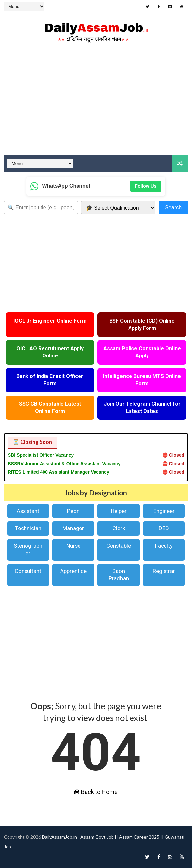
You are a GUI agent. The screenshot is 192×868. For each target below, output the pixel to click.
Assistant (28, 511)
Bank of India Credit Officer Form (50, 380)
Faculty (164, 546)
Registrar (164, 571)
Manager (73, 528)
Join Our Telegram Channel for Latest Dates (142, 408)
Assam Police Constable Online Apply (142, 352)
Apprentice (73, 571)
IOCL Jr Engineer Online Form (50, 321)
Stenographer (28, 550)
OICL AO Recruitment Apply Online (50, 352)
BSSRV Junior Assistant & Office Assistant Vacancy (64, 464)
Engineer (164, 511)
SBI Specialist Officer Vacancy (41, 455)
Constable (119, 546)
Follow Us (146, 186)
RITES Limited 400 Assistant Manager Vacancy (59, 472)
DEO (164, 528)
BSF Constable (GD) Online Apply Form (142, 324)
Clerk (119, 528)
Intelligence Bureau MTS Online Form (142, 380)
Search (174, 207)
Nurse (73, 546)
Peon (73, 511)
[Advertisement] (96, 103)
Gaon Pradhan (119, 575)
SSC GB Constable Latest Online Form (50, 408)
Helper (119, 511)
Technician (28, 528)
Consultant (28, 571)
